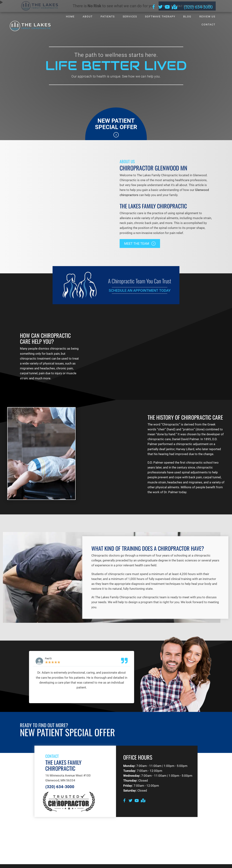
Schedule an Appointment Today (140, 290)
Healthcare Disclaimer (99, 864)
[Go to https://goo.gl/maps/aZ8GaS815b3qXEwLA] (143, 788)
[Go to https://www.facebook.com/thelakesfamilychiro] (154, 7)
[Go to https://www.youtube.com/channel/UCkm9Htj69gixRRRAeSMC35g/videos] (167, 7)
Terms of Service (168, 864)
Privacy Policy (145, 864)
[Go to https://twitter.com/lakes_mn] (160, 7)
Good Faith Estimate (194, 864)
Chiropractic (171, 411)
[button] (140, 244)
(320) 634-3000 (198, 7)
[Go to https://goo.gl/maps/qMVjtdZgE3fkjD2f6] (174, 7)
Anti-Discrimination (69, 864)
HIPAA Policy (124, 864)
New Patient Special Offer (116, 124)
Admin (30, 864)
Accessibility (46, 864)
